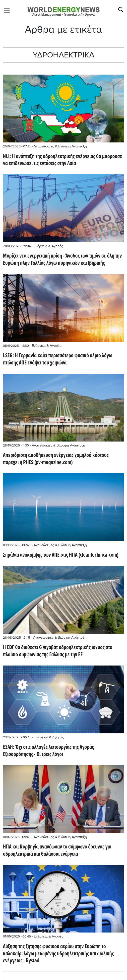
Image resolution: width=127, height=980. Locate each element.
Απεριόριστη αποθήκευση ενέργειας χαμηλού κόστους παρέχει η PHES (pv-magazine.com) (56, 459)
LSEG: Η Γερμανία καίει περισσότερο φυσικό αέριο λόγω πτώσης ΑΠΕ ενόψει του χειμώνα (58, 359)
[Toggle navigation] (8, 11)
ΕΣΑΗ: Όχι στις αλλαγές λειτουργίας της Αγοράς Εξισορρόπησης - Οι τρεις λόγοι (48, 751)
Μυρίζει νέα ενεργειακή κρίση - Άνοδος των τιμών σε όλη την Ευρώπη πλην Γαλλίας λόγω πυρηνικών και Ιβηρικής (62, 260)
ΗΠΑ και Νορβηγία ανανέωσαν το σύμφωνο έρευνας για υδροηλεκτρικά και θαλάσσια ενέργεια (57, 851)
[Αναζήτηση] (121, 10)
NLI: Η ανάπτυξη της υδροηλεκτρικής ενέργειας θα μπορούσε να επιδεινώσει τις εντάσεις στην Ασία (63, 160)
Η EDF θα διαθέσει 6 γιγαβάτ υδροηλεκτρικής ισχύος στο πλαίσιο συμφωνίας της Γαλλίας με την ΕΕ (58, 651)
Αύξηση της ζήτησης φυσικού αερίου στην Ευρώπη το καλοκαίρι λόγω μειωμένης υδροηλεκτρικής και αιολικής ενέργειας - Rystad (58, 954)
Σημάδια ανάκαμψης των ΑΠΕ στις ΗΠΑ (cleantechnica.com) (61, 555)
